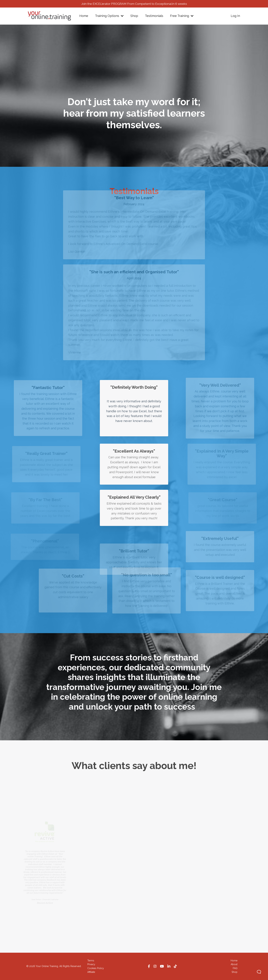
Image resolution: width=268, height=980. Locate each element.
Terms (91, 961)
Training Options (109, 16)
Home (84, 16)
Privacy (91, 964)
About (234, 964)
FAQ (235, 968)
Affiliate (91, 972)
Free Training (182, 16)
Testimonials (154, 16)
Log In (235, 16)
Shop (134, 16)
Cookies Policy (96, 968)
